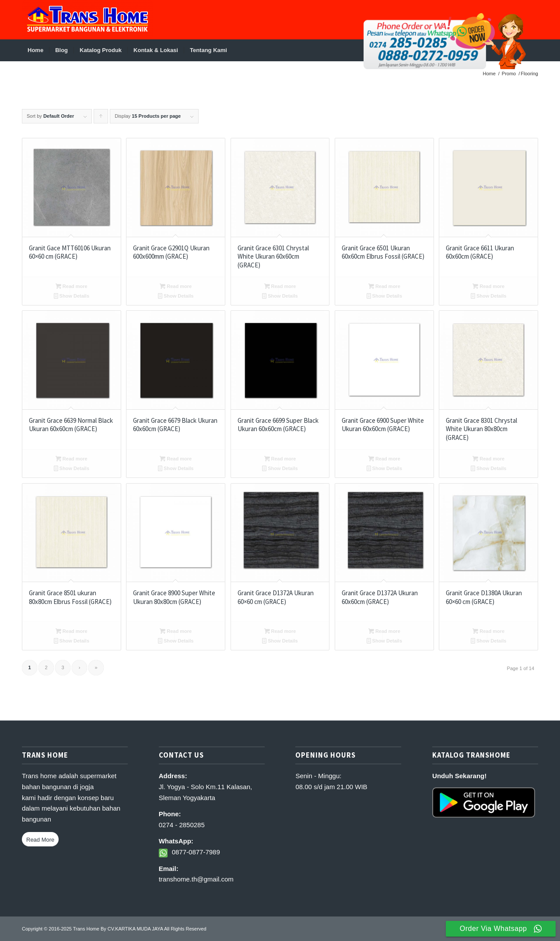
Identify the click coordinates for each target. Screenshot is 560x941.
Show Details (72, 296)
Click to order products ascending (101, 118)
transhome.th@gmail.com (196, 879)
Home (489, 74)
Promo (509, 74)
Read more (72, 286)
